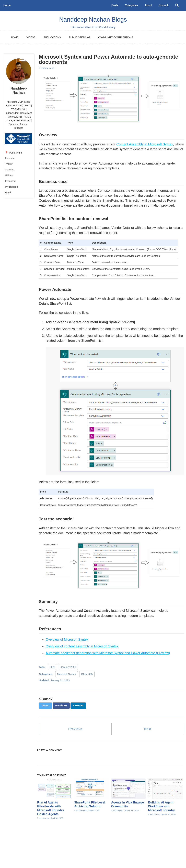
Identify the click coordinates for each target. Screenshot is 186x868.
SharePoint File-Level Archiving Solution (90, 811)
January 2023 (68, 673)
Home (7, 5)
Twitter (9, 165)
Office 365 (87, 680)
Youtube (10, 170)
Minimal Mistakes (69, 859)
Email (8, 193)
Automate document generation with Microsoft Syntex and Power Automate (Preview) (109, 659)
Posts (114, 5)
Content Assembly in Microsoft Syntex (147, 145)
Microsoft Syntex (67, 680)
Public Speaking (79, 37)
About (147, 5)
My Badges (11, 188)
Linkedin (10, 159)
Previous (75, 735)
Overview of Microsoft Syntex (68, 646)
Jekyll (54, 859)
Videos (31, 37)
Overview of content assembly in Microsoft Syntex (83, 653)
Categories (131, 5)
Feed (98, 854)
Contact (162, 5)
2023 (53, 673)
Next (148, 735)
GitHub (9, 176)
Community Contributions (116, 37)
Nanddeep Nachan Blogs (93, 20)
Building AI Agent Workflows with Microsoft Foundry (161, 813)
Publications (52, 37)
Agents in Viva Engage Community (127, 811)
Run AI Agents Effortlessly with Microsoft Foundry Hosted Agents (51, 815)
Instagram (11, 182)
